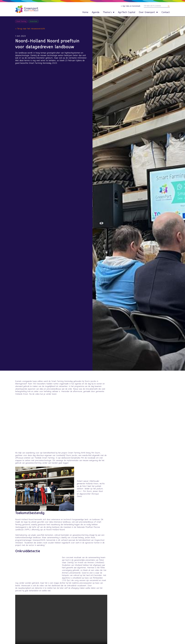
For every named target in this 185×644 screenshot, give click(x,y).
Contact (166, 12)
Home (85, 12)
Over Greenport (148, 12)
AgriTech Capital (127, 12)
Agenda (96, 12)
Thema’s (109, 12)
